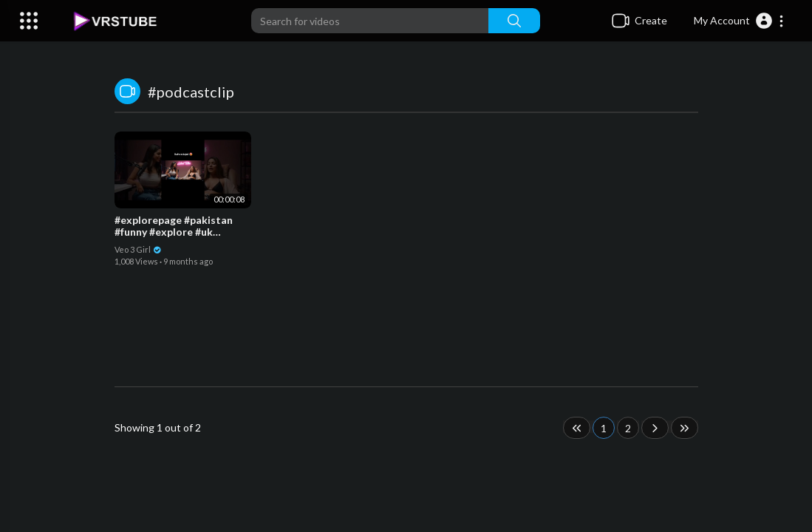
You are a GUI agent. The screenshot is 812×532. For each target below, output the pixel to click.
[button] (739, 21)
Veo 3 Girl (139, 249)
